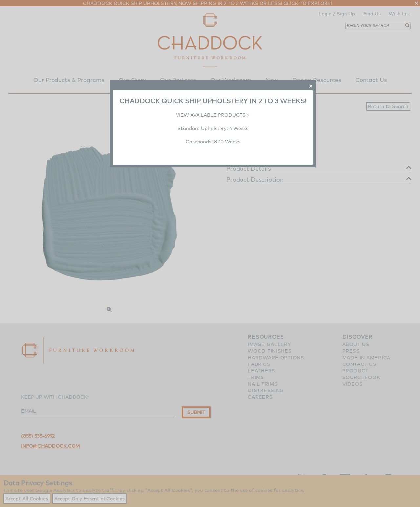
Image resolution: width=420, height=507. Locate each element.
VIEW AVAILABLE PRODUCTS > (213, 115)
